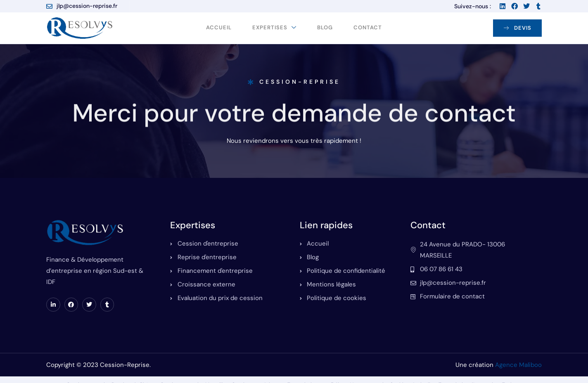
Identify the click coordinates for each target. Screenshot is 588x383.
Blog (325, 28)
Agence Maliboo (518, 365)
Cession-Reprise (294, 84)
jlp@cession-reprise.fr (82, 6)
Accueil (219, 28)
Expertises (274, 28)
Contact (368, 28)
